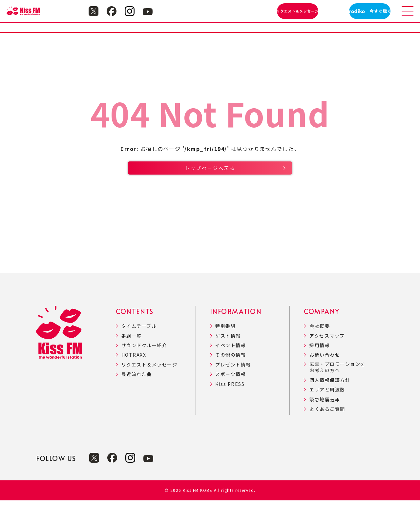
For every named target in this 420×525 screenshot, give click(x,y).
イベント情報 (231, 370)
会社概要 (320, 351)
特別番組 (225, 351)
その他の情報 (231, 379)
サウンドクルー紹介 (144, 370)
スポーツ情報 (231, 399)
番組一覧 (132, 360)
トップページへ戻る (210, 186)
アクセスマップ (327, 360)
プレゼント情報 (233, 389)
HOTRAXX (134, 379)
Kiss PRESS (230, 409)
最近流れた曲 (137, 399)
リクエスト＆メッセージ (149, 389)
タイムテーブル (139, 351)
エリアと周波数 (327, 414)
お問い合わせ (325, 379)
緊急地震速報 (325, 424)
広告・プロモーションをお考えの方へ (337, 392)
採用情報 (320, 370)
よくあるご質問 (327, 434)
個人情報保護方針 (330, 405)
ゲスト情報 (228, 360)
